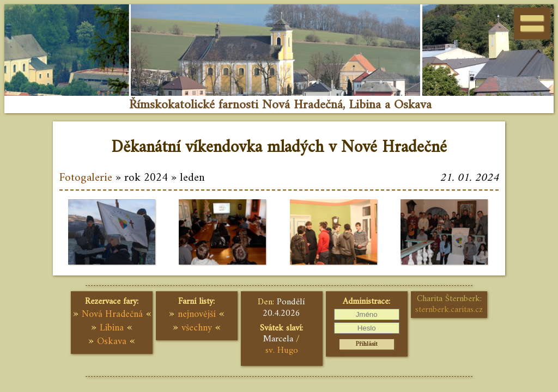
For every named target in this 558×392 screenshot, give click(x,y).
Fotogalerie (86, 178)
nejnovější (197, 314)
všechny (197, 328)
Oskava (112, 342)
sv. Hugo (282, 351)
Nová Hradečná (112, 314)
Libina (112, 328)
